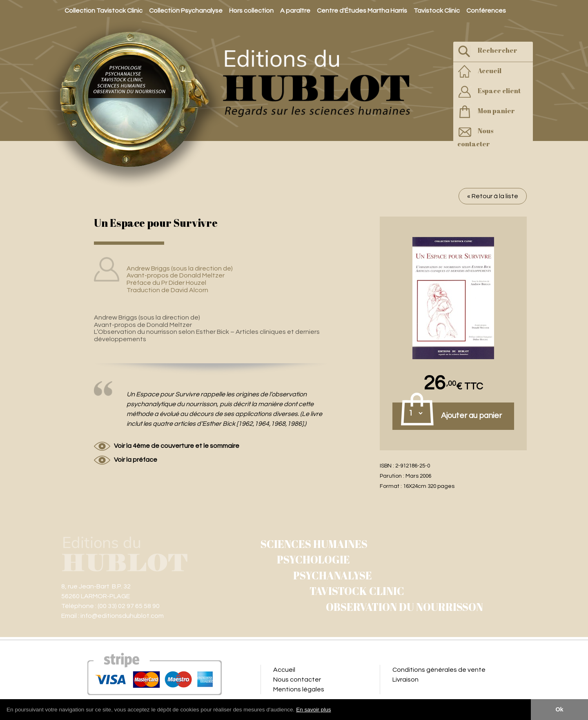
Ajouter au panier (471, 416)
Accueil (479, 72)
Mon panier (486, 112)
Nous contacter (475, 136)
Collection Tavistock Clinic (104, 11)
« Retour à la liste (493, 196)
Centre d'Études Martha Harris (362, 11)
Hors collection (251, 11)
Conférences (486, 11)
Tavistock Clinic (437, 11)
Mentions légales (299, 689)
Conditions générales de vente (439, 670)
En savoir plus (313, 710)
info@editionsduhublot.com (122, 616)
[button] (334, 710)
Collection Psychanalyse (186, 11)
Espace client (489, 92)
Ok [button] (559, 709)
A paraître (295, 11)
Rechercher (487, 51)
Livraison (405, 680)
